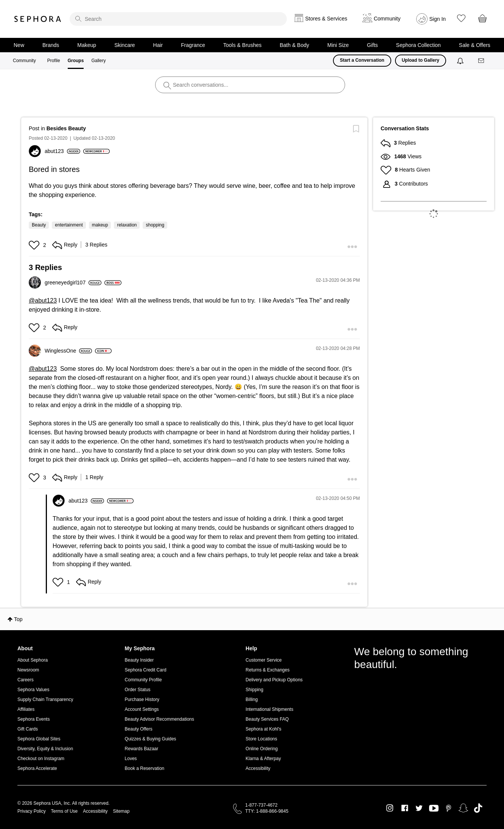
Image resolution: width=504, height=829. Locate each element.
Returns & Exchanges (268, 670)
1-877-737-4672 (261, 805)
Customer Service (264, 660)
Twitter (419, 808)
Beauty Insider (139, 660)
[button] (35, 245)
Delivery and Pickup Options (274, 680)
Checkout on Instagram (41, 759)
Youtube (434, 809)
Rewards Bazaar (142, 749)
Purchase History (142, 699)
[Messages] (482, 61)
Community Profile (143, 680)
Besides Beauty (66, 128)
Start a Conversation (362, 60)
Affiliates (26, 709)
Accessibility (258, 768)
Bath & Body (294, 45)
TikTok (478, 808)
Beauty (39, 225)
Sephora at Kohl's (263, 729)
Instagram (390, 808)
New (19, 45)
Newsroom (28, 670)
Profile (54, 61)
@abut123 (43, 301)
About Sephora (33, 660)
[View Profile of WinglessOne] (68, 351)
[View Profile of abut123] (62, 151)
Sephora (38, 19)
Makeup (87, 45)
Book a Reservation (145, 768)
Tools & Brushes (242, 45)
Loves (131, 759)
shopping (155, 225)
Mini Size (338, 45)
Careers (26, 680)
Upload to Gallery (421, 60)
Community (24, 61)
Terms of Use (65, 811)
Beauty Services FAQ (267, 719)
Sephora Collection (418, 45)
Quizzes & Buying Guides (151, 739)
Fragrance (193, 45)
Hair (158, 45)
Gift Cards (28, 729)
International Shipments (269, 709)
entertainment (69, 225)
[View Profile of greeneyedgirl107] (73, 283)
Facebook (405, 808)
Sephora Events (33, 719)
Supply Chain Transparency (45, 699)
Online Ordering (262, 749)
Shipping (254, 690)
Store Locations (261, 739)
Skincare (124, 45)
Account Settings (142, 709)
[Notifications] (461, 61)
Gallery (98, 61)
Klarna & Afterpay (263, 759)
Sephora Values (33, 690)
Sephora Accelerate (37, 768)
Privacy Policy (32, 811)
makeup (100, 225)
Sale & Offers (475, 45)
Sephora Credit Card (146, 670)
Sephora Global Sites (39, 739)
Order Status (138, 690)
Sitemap (121, 811)
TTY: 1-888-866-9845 (267, 811)
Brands (51, 45)
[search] (178, 19)
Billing (252, 699)
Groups (76, 61)
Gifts (373, 45)
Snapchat (463, 808)
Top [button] (18, 619)
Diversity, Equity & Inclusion (45, 749)
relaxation (127, 225)
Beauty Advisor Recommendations (159, 719)
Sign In (438, 19)
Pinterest (449, 808)
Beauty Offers (139, 729)
